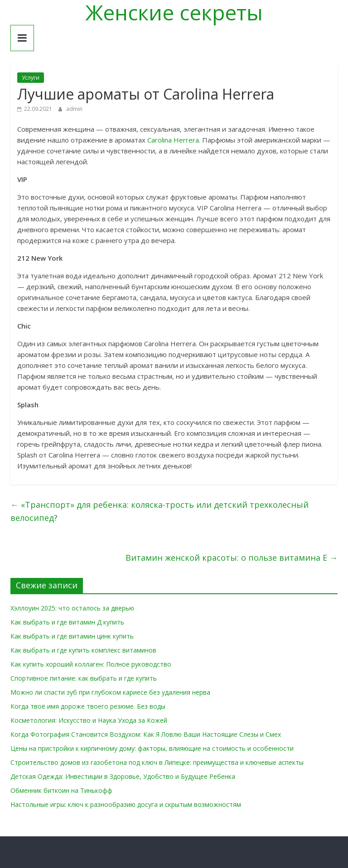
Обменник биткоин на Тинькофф (61, 790)
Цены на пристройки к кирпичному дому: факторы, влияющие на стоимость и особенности (152, 748)
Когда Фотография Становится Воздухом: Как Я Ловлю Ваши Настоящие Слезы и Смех (146, 734)
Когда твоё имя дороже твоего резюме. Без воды (88, 706)
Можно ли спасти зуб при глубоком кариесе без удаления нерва (110, 692)
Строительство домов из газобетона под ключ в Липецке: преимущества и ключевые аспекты (157, 762)
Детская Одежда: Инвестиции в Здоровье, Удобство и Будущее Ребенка (123, 776)
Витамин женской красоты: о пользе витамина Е (232, 558)
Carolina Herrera (173, 140)
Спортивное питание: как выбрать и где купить (84, 678)
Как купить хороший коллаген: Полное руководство (91, 664)
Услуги (31, 78)
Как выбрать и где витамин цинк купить (72, 636)
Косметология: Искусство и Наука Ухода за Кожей (89, 720)
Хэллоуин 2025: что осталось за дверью (72, 608)
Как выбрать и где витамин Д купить (67, 622)
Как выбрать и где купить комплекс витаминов (83, 650)
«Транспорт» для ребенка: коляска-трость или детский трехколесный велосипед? (159, 511)
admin (74, 109)
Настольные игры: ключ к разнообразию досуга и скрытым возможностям (126, 804)
